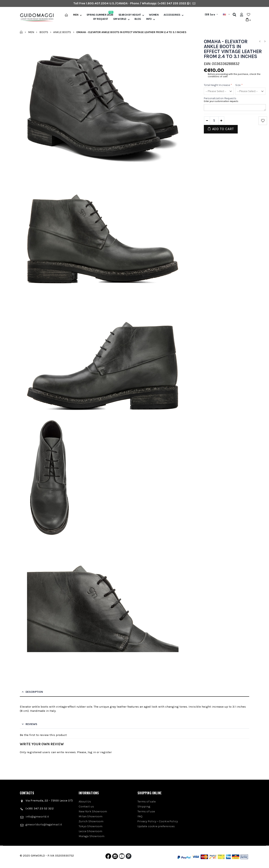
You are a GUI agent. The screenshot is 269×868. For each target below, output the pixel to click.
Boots (44, 32)
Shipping (144, 806)
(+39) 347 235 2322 (172, 3)
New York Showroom (93, 811)
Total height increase (218, 85)
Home (21, 32)
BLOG (138, 19)
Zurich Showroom (91, 821)
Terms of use (146, 811)
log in (92, 752)
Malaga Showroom (92, 836)
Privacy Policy (147, 821)
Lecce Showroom (90, 831)
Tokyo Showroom (91, 826)
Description (34, 692)
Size (239, 85)
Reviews (31, 724)
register (106, 752)
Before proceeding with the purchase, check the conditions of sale (234, 75)
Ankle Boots (62, 32)
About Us (85, 801)
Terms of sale (147, 801)
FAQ (140, 816)
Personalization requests (220, 98)
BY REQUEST (101, 19)
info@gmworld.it (37, 817)
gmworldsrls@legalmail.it (44, 824)
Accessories (172, 15)
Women (154, 15)
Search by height (130, 15)
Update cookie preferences (156, 826)
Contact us (86, 806)
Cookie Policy (168, 821)
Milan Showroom (91, 816)
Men (76, 15)
